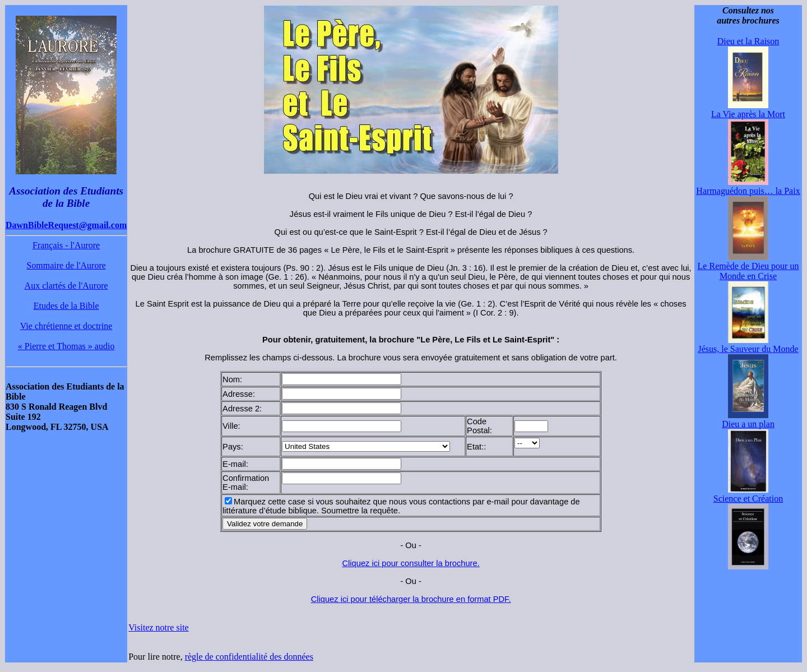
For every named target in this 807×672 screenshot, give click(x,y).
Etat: (475, 447)
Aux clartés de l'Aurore (66, 286)
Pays (232, 447)
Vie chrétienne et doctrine (66, 326)
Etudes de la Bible (66, 306)
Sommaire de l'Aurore (66, 265)
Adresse (238, 394)
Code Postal (478, 426)
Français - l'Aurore (66, 245)
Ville (230, 426)
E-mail (234, 464)
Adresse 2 (241, 409)
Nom (231, 379)
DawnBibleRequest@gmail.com (66, 225)
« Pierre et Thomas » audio (66, 346)
